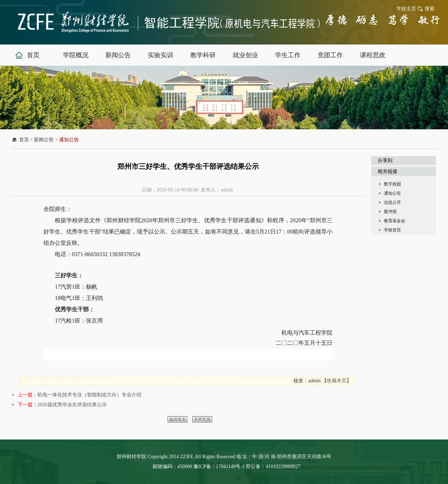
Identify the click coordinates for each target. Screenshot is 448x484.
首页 (24, 140)
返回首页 (178, 419)
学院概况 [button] (76, 55)
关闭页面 (202, 419)
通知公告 (69, 140)
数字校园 (392, 184)
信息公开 (392, 202)
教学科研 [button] (203, 55)
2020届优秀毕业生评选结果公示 (72, 405)
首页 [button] (33, 55)
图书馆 (390, 212)
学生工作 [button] (288, 55)
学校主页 (406, 9)
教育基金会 (395, 221)
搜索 (430, 9)
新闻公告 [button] (118, 55)
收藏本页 (337, 381)
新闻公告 (44, 140)
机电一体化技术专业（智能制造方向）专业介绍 (89, 395)
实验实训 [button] (161, 55)
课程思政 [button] (373, 55)
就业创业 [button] (245, 55)
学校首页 (392, 230)
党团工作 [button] (330, 55)
